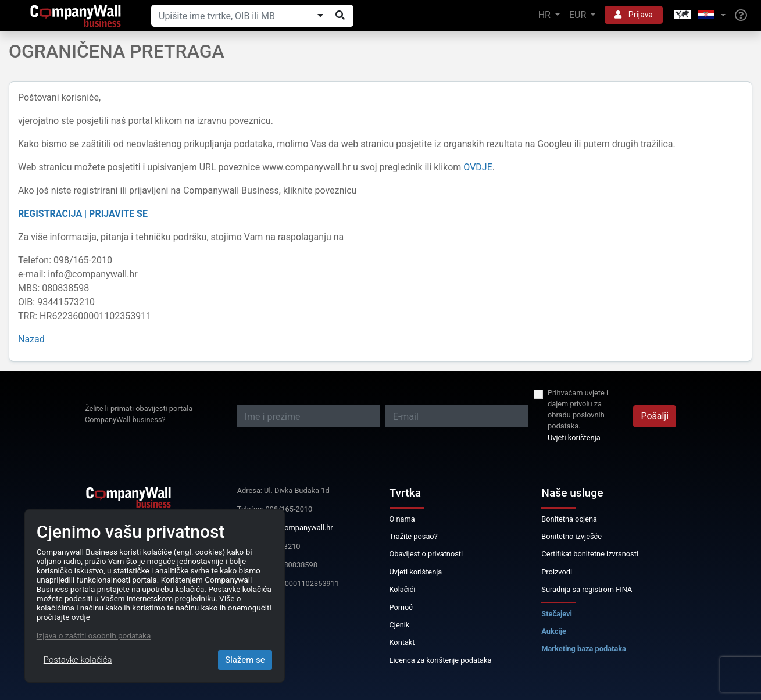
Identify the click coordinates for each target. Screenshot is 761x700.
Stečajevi (557, 614)
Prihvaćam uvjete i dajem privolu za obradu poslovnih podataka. (578, 410)
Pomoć (401, 607)
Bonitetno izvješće (571, 536)
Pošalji (655, 416)
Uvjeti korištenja (574, 437)
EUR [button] (579, 15)
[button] (699, 15)
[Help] (741, 16)
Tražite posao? (414, 536)
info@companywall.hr (297, 528)
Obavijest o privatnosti (426, 554)
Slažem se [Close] (245, 660)
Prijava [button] (634, 15)
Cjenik (400, 625)
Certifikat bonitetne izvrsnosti (590, 554)
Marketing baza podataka (584, 649)
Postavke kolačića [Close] (78, 660)
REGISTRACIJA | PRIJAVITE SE (83, 214)
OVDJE (478, 167)
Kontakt (402, 642)
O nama (402, 519)
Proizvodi (557, 572)
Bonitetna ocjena (569, 519)
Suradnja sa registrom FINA (587, 589)
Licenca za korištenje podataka (441, 660)
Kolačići (403, 589)
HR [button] (546, 15)
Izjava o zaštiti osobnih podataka (94, 635)
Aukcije (554, 631)
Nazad (31, 339)
